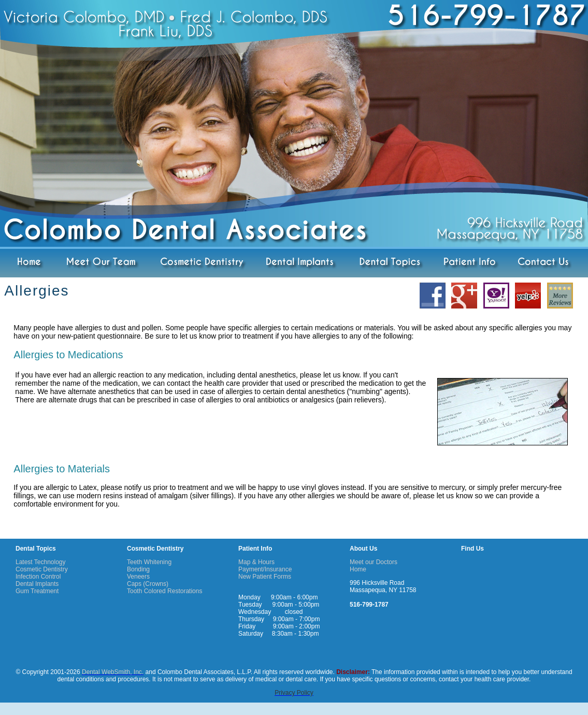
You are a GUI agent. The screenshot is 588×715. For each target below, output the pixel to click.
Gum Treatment (37, 591)
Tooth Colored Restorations (164, 591)
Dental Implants (37, 584)
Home (358, 569)
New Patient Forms (265, 577)
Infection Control (38, 577)
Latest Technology (41, 562)
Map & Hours (256, 562)
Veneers (138, 577)
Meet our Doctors (374, 562)
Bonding (138, 569)
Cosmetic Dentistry (42, 569)
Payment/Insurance (265, 569)
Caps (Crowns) (148, 584)
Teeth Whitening (149, 562)
